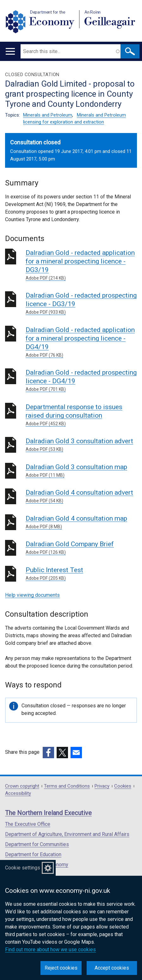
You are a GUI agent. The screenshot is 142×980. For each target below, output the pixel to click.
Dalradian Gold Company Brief (81, 548)
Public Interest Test (81, 574)
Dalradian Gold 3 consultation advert (81, 445)
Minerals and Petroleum (48, 115)
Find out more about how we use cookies (50, 950)
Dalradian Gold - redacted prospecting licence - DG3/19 (81, 304)
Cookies (123, 786)
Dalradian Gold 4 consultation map (81, 522)
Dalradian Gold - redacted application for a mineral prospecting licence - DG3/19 (81, 265)
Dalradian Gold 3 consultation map (81, 471)
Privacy (102, 786)
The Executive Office (28, 824)
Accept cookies (112, 968)
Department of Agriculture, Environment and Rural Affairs (67, 834)
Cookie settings (23, 868)
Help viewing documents (32, 595)
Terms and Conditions (67, 786)
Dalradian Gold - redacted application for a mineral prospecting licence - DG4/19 (81, 342)
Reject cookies (61, 968)
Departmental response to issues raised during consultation (81, 415)
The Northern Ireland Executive (48, 813)
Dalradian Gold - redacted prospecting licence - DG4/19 (81, 381)
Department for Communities (37, 844)
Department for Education (33, 854)
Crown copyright (22, 786)
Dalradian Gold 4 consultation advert (81, 496)
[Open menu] (10, 51)
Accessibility (18, 793)
